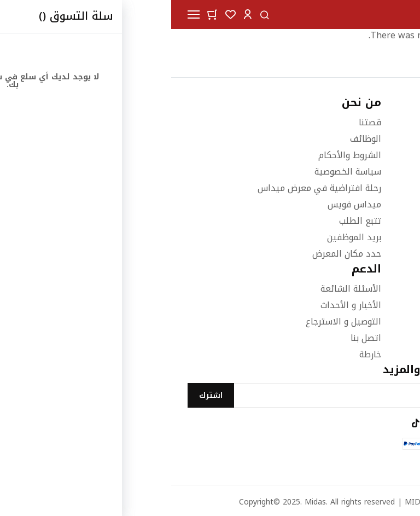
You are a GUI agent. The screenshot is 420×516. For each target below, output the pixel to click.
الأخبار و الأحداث (180, 305)
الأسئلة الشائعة (180, 289)
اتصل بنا (195, 338)
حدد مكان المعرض (176, 254)
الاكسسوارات (379, 321)
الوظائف (194, 139)
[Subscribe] (40, 395)
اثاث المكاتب (380, 338)
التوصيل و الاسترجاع (172, 321)
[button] (77, 14)
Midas (144, 502)
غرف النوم (385, 289)
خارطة (199, 354)
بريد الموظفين (183, 237)
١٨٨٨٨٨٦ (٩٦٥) (375, 155)
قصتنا (199, 122)
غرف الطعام (381, 305)
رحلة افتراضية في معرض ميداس (148, 188)
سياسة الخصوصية (177, 172)
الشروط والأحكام (179, 155)
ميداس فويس (183, 204)
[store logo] (376, 15)
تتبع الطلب (189, 221)
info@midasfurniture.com (351, 175)
